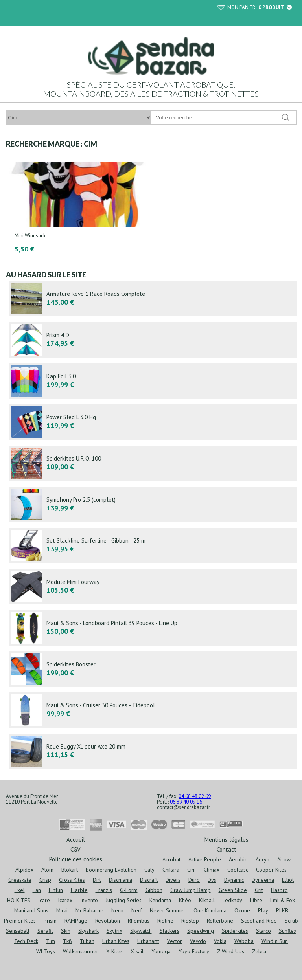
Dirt (97, 880)
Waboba (244, 941)
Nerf (137, 910)
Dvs (212, 880)
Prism (50, 921)
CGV (75, 849)
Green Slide (233, 890)
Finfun (56, 890)
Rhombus (139, 921)
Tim (51, 941)
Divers (173, 880)
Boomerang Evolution (111, 870)
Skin (66, 931)
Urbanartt (148, 941)
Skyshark (88, 931)
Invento (89, 900)
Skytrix (114, 931)
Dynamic (234, 880)
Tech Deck (26, 941)
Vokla (220, 941)
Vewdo (198, 941)
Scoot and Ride (259, 921)
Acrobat (171, 859)
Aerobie (238, 859)
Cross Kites (72, 880)
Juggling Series (124, 900)
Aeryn (262, 859)
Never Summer (168, 910)
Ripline (165, 921)
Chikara (171, 870)
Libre (256, 900)
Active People (205, 859)
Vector (175, 941)
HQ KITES (19, 900)
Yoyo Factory (194, 951)
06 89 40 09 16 (186, 802)
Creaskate (20, 880)
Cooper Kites (271, 870)
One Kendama (210, 910)
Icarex (65, 900)
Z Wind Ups (231, 951)
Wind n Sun (275, 941)
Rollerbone (220, 921)
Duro (194, 880)
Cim (192, 870)
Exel (20, 890)
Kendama (160, 900)
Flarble (79, 890)
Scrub (291, 921)
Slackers (169, 931)
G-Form (129, 890)
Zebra (259, 951)
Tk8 (67, 941)
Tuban (87, 941)
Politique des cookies (76, 859)
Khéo (185, 900)
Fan (37, 890)
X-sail (137, 951)
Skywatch (141, 931)
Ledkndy (232, 900)
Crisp (45, 880)
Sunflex (288, 931)
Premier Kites (20, 921)
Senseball (18, 931)
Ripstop (190, 921)
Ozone (242, 910)
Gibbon (154, 890)
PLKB (282, 910)
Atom (47, 870)
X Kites (114, 951)
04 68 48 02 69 (195, 796)
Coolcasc (238, 870)
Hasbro (279, 890)
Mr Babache (89, 910)
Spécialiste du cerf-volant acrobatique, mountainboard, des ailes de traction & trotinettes (151, 89)
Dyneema (263, 880)
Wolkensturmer (81, 951)
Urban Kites (116, 941)
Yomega (161, 951)
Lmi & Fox (283, 900)
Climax (212, 870)
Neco (117, 910)
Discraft (149, 880)
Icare (44, 900)
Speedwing (201, 931)
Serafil (45, 931)
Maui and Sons (31, 910)
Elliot (288, 880)
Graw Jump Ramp (191, 890)
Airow (284, 859)
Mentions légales (226, 839)
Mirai (62, 910)
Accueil (76, 839)
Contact (226, 849)
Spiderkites (235, 931)
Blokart (70, 870)
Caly (149, 870)
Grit (259, 890)
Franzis (104, 890)
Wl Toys (46, 951)
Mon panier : (260, 7)
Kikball (207, 900)
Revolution (108, 921)
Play (263, 910)
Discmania (121, 880)
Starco (263, 931)
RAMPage (76, 921)
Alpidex (24, 870)
